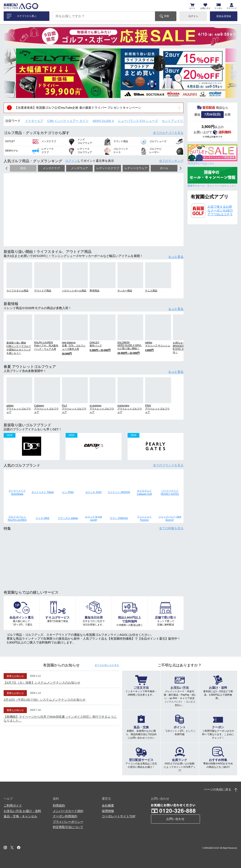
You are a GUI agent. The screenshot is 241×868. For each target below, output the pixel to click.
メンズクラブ (51, 168)
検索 (167, 16)
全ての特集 (171, 528)
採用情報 (108, 811)
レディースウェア (136, 168)
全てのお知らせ (107, 665)
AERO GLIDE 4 (103, 121)
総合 (23, 168)
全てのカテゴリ (168, 133)
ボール (164, 168)
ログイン (193, 16)
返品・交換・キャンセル (20, 816)
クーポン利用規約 (65, 816)
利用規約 (59, 805)
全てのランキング (171, 161)
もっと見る (176, 257)
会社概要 (108, 805)
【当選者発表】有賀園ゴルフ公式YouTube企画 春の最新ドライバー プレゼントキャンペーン (78, 108)
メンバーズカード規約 (68, 811)
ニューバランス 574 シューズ (138, 121)
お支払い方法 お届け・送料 (22, 811)
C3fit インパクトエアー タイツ (68, 121)
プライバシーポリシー (68, 822)
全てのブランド (168, 465)
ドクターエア (34, 121)
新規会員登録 (224, 16)
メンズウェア (79, 168)
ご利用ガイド (13, 805)
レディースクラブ (108, 168)
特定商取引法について (68, 827)
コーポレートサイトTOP (119, 816)
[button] (10, 73)
